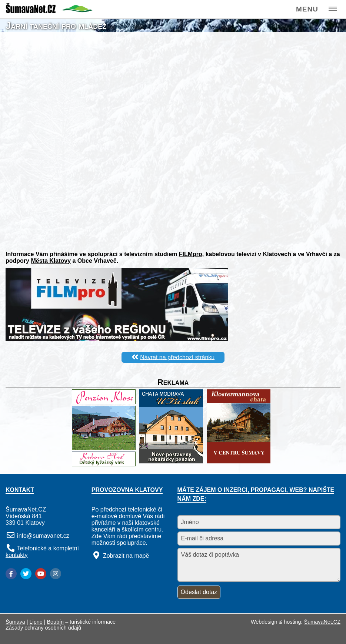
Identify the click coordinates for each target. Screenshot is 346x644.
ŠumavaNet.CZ (322, 622)
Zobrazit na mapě (126, 555)
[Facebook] (11, 574)
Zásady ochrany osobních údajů (43, 628)
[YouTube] (41, 574)
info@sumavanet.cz (43, 535)
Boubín (56, 622)
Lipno (36, 622)
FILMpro (191, 254)
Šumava (15, 622)
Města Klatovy (51, 261)
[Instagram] (56, 574)
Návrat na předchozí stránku (177, 357)
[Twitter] (26, 574)
